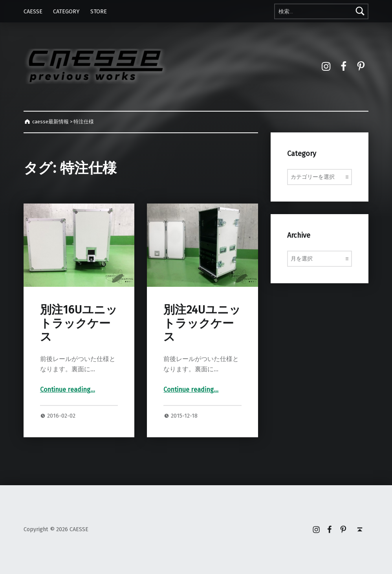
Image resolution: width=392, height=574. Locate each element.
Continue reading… (68, 390)
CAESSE (33, 11)
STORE (99, 11)
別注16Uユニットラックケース (79, 323)
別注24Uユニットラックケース (202, 323)
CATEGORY (66, 11)
